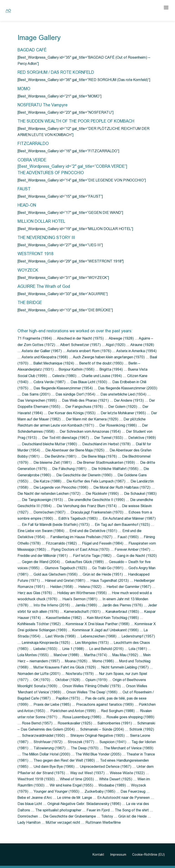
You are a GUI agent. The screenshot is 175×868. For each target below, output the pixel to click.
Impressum (118, 855)
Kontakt (98, 855)
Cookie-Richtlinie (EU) (148, 855)
